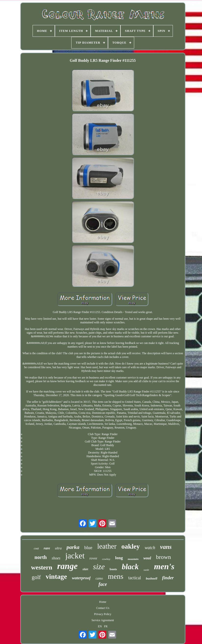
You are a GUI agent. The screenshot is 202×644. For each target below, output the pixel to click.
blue (88, 548)
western (42, 567)
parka (73, 547)
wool (147, 558)
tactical (135, 578)
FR (106, 626)
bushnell (152, 578)
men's (164, 566)
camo (99, 578)
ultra (58, 548)
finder (168, 578)
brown (163, 557)
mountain (133, 559)
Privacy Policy (103, 614)
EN (100, 626)
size (99, 567)
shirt (85, 569)
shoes (56, 558)
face (103, 584)
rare (47, 548)
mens (115, 576)
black (130, 567)
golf (36, 577)
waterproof (81, 578)
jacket (75, 556)
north (41, 557)
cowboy (106, 559)
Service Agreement (103, 620)
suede (146, 570)
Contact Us (103, 608)
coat (36, 548)
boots (113, 569)
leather (107, 546)
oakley (131, 546)
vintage (56, 576)
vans (166, 547)
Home (103, 602)
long (119, 558)
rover (93, 558)
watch (150, 548)
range (67, 566)
